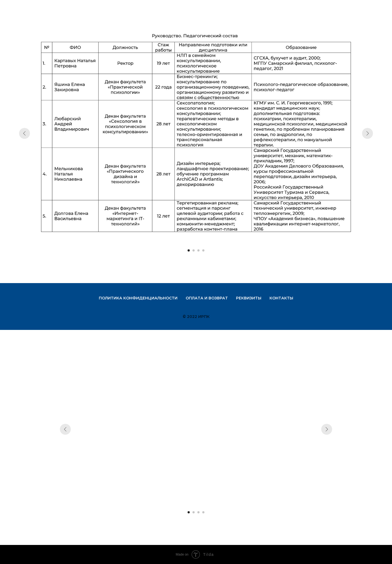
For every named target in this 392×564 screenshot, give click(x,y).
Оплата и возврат (207, 298)
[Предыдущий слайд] (24, 133)
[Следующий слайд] (367, 133)
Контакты (281, 298)
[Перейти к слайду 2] (194, 250)
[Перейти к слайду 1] (189, 250)
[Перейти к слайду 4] (203, 250)
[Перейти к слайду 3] (198, 250)
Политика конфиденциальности (138, 298)
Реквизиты (249, 298)
